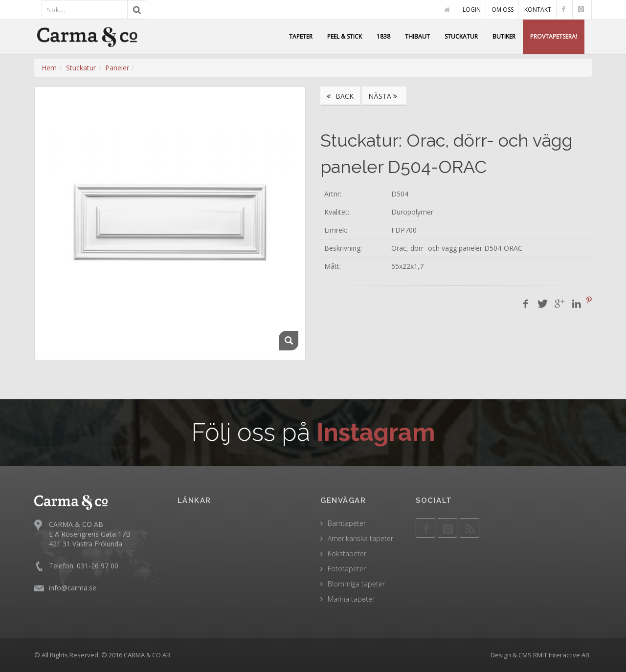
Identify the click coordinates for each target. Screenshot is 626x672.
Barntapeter (347, 523)
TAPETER (301, 36)
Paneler (117, 68)
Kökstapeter (347, 553)
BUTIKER (504, 36)
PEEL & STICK (345, 36)
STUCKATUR (461, 36)
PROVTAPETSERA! (554, 36)
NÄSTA (384, 96)
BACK (340, 96)
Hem (49, 68)
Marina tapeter (351, 599)
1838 (383, 36)
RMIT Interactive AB (561, 655)
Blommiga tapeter (356, 584)
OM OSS (503, 10)
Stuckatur (81, 68)
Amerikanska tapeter (360, 538)
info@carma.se (73, 587)
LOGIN (472, 10)
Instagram (376, 432)
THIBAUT (417, 36)
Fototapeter (347, 569)
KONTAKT (538, 10)
